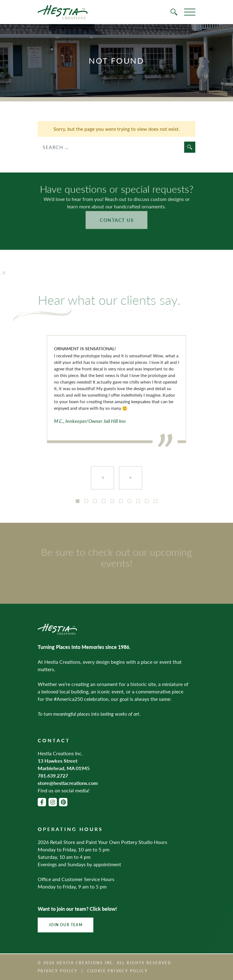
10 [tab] (155, 501)
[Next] (131, 478)
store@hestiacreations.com (68, 783)
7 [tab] (129, 501)
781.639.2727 (53, 775)
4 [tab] (104, 501)
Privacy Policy (58, 971)
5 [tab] (112, 501)
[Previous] (102, 478)
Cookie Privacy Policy (117, 971)
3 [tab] (95, 501)
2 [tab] (86, 501)
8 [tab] (138, 501)
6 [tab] (121, 501)
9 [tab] (147, 501)
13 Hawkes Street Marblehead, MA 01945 (64, 764)
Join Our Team (66, 925)
